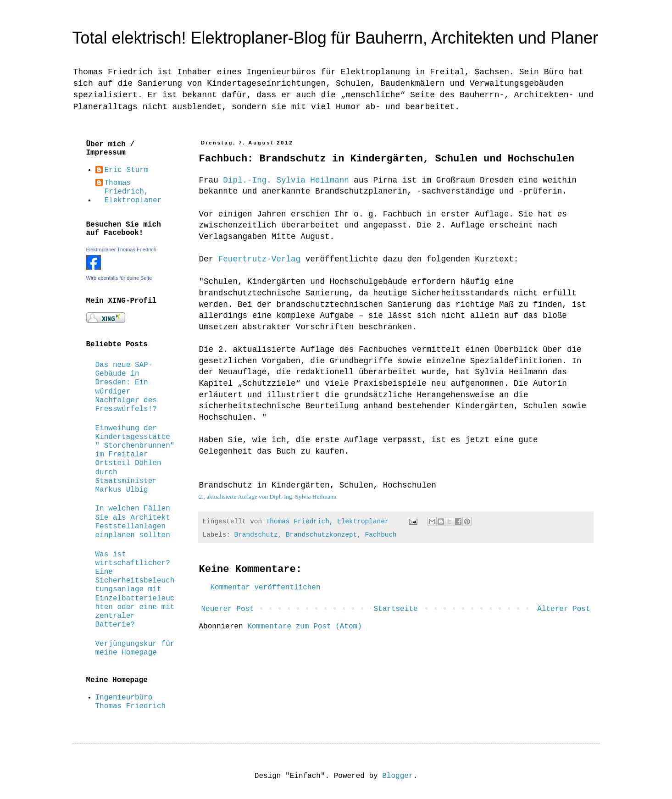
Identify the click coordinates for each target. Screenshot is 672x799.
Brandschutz (256, 535)
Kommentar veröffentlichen (266, 588)
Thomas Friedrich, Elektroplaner (133, 192)
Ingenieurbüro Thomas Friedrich (131, 702)
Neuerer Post (228, 609)
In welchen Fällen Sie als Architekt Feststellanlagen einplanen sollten (133, 522)
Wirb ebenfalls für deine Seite (119, 278)
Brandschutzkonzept (321, 535)
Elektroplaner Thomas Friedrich (121, 250)
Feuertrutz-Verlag (260, 259)
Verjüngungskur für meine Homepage (135, 648)
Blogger (397, 776)
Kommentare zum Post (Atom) (305, 627)
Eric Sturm (127, 170)
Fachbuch (381, 535)
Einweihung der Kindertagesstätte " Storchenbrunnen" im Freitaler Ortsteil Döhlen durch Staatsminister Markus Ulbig (135, 459)
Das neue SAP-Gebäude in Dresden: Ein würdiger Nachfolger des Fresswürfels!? (126, 387)
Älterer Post (564, 609)
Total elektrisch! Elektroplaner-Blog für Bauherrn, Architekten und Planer (336, 38)
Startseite (395, 609)
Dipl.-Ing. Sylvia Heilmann (286, 180)
